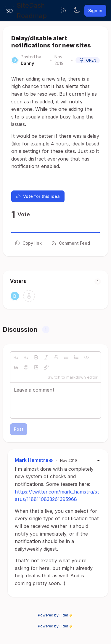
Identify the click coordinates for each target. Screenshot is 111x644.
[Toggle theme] (77, 11)
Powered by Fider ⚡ (56, 615)
